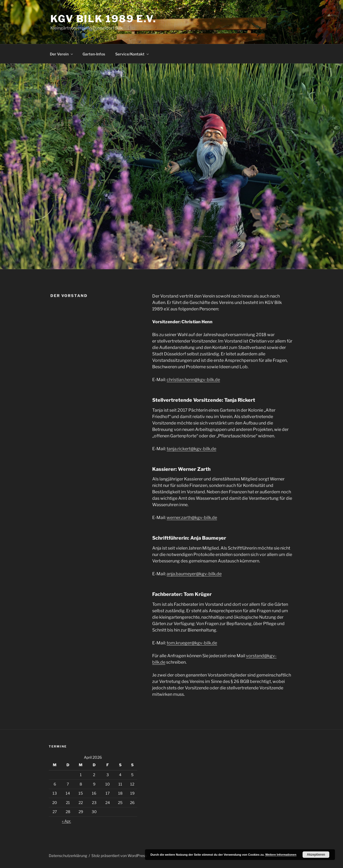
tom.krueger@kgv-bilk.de (192, 643)
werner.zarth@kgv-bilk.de (192, 518)
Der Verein (62, 54)
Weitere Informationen (281, 855)
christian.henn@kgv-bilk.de (193, 380)
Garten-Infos (94, 54)
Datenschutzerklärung (68, 856)
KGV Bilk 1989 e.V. (103, 19)
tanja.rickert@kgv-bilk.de (191, 449)
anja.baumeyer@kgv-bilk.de (194, 574)
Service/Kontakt (132, 54)
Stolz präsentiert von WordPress (119, 856)
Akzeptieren (316, 855)
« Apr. (66, 821)
